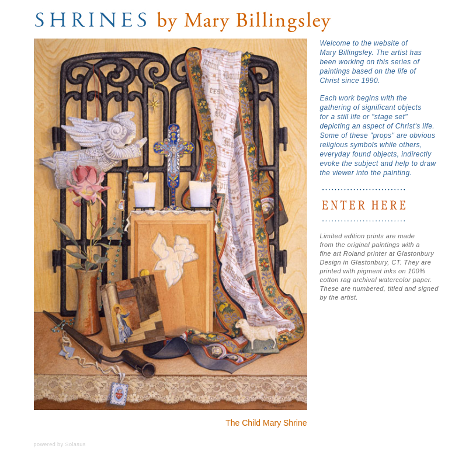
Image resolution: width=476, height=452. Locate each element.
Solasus (75, 444)
